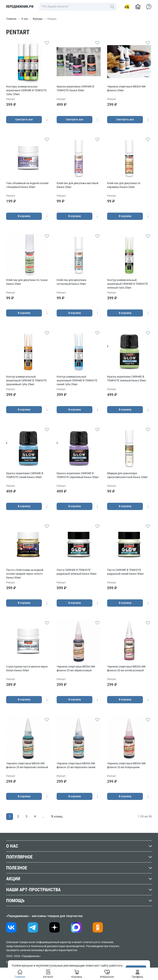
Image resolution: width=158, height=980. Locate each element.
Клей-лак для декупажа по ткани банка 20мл (27, 282)
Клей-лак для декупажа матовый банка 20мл (77, 185)
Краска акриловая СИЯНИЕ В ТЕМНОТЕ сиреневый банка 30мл (78, 475)
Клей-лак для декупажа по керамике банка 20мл (124, 185)
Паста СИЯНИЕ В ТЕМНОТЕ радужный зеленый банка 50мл (77, 572)
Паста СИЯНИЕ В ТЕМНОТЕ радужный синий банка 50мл (125, 572)
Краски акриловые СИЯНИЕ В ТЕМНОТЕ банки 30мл (75, 88)
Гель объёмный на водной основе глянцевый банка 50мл (27, 185)
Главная (11, 19)
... (43, 816)
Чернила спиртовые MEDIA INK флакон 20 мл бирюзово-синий (76, 765)
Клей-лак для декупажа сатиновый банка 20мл (71, 282)
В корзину (24, 216)
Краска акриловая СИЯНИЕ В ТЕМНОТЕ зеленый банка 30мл (127, 379)
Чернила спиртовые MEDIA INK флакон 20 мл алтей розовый (126, 668)
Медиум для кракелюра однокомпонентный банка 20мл (127, 475)
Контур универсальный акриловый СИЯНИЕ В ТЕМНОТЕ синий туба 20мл (77, 380)
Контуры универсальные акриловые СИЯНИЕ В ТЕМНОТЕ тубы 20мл (26, 90)
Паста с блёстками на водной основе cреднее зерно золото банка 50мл (25, 574)
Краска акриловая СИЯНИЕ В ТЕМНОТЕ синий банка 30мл (25, 475)
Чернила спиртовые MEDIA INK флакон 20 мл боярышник (126, 765)
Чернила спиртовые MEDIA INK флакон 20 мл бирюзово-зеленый (27, 765)
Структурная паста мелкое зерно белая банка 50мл (27, 668)
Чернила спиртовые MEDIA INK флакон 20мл (126, 88)
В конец (57, 816)
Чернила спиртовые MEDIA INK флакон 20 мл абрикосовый (76, 668)
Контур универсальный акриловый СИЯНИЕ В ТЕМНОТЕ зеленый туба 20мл (127, 284)
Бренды (38, 19)
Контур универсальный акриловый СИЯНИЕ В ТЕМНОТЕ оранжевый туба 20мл (26, 380)
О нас (25, 19)
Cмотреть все (24, 119)
